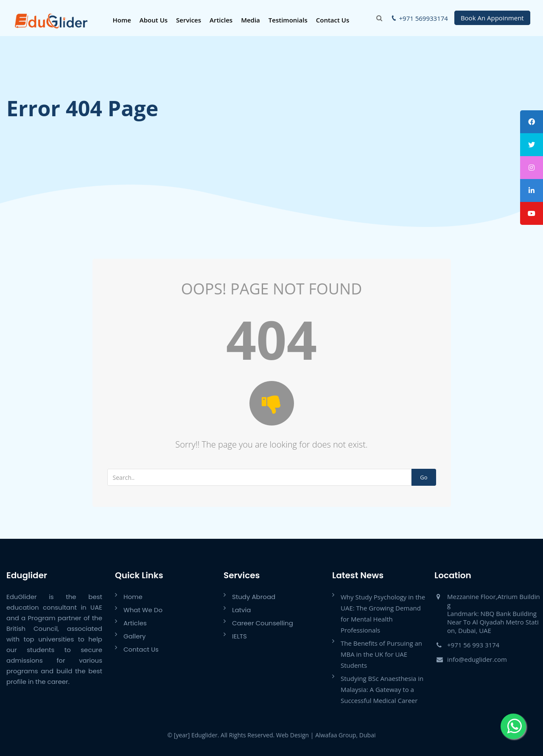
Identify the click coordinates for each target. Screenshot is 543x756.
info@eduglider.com (477, 659)
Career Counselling (263, 623)
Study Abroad (254, 597)
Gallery (135, 636)
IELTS (239, 636)
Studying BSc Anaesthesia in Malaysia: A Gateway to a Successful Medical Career (382, 689)
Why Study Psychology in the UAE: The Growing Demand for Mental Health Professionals (383, 613)
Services (189, 20)
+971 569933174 (424, 18)
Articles (221, 20)
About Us (154, 20)
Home (122, 20)
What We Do (143, 610)
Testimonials (288, 20)
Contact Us (333, 20)
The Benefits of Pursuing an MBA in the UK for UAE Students (381, 654)
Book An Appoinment (492, 18)
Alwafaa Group (336, 735)
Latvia (241, 610)
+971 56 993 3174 (473, 645)
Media (251, 20)
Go (424, 477)
